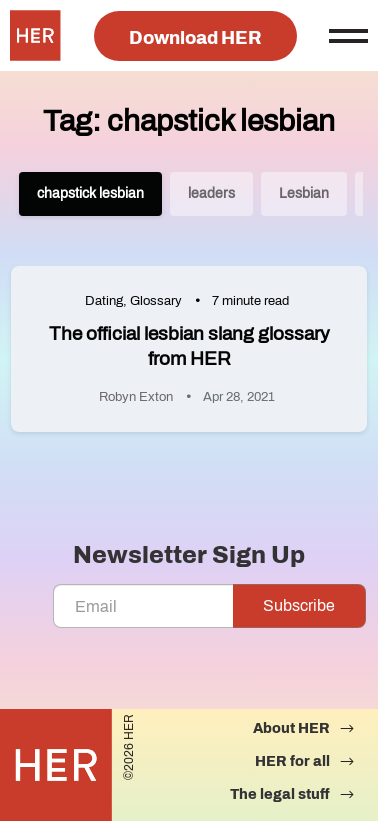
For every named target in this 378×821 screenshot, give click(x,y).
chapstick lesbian (90, 193)
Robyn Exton (136, 397)
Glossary (156, 301)
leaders (211, 193)
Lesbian (304, 193)
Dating (104, 301)
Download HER (195, 38)
